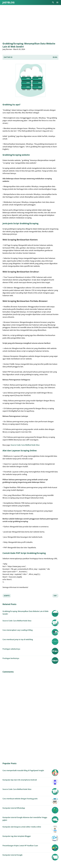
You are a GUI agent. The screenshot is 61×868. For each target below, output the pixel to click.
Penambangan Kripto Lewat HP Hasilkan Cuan (20, 846)
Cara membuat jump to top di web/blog (18, 639)
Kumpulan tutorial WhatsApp (14, 808)
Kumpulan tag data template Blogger (17, 836)
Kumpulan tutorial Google (12, 855)
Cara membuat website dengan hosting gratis (20, 799)
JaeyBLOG (8, 2)
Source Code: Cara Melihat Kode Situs (25, 445)
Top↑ (55, 596)
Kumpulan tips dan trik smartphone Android (20, 780)
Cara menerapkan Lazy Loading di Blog (18, 630)
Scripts (7, 596)
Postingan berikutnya (11, 658)
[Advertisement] (30, 23)
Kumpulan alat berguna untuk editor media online (22, 827)
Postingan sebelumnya (11, 649)
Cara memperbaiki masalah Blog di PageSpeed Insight (23, 770)
